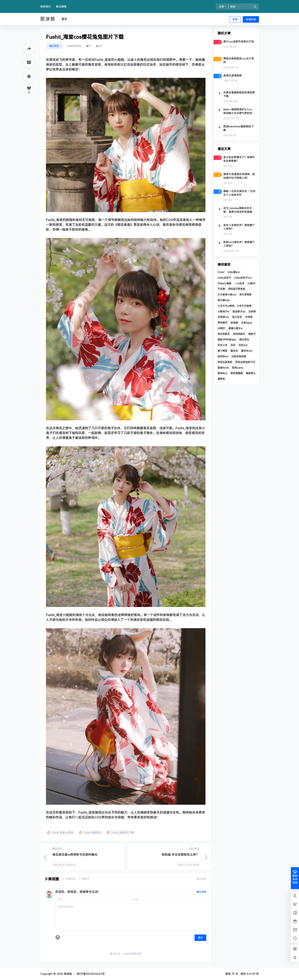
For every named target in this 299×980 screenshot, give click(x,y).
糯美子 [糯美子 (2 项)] (252, 334)
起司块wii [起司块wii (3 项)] (223, 356)
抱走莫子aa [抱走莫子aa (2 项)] (239, 312)
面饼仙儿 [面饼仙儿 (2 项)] (222, 373)
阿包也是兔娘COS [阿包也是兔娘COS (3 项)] (245, 362)
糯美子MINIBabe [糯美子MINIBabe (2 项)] (227, 340)
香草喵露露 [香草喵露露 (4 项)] (237, 373)
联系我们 (46, 7)
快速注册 (251, 19)
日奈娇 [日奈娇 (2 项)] (252, 312)
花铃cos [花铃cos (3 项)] (243, 345)
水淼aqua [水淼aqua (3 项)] (246, 323)
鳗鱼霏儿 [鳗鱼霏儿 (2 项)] (251, 373)
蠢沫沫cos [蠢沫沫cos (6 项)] (247, 351)
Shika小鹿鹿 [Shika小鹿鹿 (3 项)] (224, 283)
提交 (200, 938)
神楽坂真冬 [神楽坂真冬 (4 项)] (239, 334)
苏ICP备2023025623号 (91, 974)
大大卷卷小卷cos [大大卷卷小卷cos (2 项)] (227, 295)
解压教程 (61, 7)
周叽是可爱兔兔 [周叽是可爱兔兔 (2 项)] (237, 289)
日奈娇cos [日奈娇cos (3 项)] (223, 317)
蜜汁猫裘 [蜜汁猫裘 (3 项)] (222, 351)
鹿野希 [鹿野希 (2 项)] (221, 379)
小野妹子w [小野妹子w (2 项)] (223, 312)
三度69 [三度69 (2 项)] (251, 283)
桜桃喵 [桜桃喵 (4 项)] (234, 323)
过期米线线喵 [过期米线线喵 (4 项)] (239, 356)
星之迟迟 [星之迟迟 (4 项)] (237, 317)
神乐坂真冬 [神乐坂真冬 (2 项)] (224, 334)
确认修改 (201, 892)
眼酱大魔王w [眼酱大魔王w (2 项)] (236, 328)
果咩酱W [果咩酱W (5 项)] (222, 323)
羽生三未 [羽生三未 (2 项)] (222, 345)
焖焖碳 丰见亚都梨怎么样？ (180, 855)
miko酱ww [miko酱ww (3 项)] (234, 272)
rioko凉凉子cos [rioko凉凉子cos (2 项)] (243, 278)
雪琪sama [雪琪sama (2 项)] (238, 368)
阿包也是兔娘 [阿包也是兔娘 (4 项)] (225, 362)
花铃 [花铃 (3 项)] (233, 345)
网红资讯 (54, 46)
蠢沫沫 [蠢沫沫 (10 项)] (234, 351)
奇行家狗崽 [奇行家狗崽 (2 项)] (246, 295)
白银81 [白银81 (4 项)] (221, 328)
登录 (235, 19)
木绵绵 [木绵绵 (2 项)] (249, 317)
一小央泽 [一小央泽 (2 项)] (239, 283)
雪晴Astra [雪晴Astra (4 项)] (223, 368)
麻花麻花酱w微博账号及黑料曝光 (75, 855)
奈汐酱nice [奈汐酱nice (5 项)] (224, 300)
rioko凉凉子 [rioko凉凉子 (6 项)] (224, 278)
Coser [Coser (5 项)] (221, 272)
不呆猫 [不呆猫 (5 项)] (221, 289)
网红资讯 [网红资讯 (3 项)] (244, 340)
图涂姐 (68, 974)
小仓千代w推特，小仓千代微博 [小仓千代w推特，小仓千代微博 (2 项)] (234, 306)
